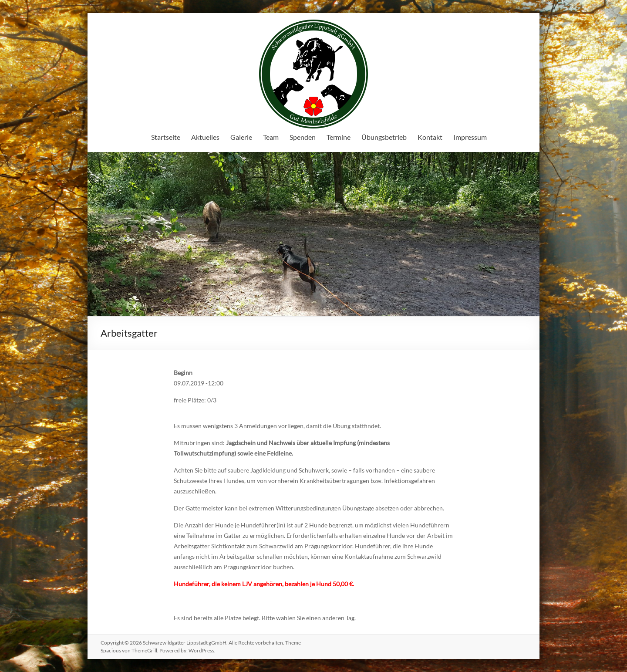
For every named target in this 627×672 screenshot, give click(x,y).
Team (271, 137)
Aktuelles (205, 137)
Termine (339, 137)
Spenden (303, 137)
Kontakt (430, 137)
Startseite (166, 137)
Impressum (470, 137)
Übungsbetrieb (384, 137)
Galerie (241, 137)
